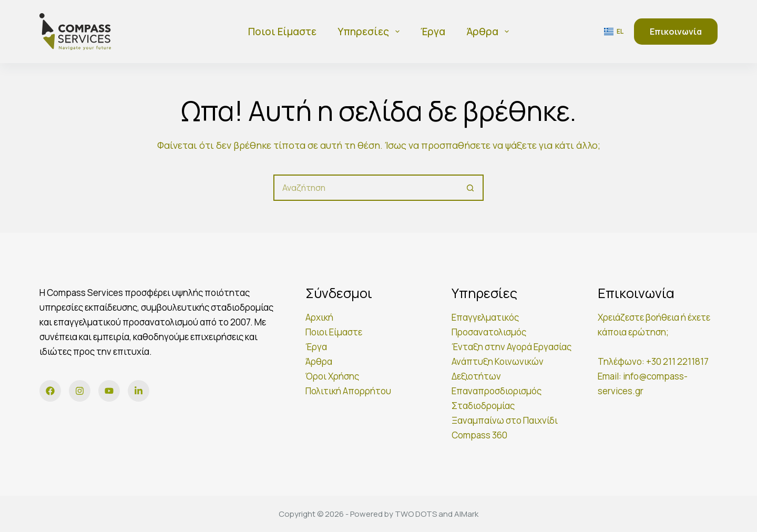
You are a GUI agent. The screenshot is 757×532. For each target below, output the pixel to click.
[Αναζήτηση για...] (365, 188)
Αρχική (319, 317)
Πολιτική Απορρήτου (348, 391)
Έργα (433, 32)
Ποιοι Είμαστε (334, 332)
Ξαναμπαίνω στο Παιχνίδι (505, 420)
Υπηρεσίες (371, 32)
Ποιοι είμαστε (282, 32)
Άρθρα (490, 32)
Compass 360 (479, 435)
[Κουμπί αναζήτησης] (470, 188)
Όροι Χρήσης (332, 376)
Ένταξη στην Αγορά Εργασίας (512, 347)
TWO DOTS (416, 514)
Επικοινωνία (676, 32)
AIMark (466, 514)
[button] (614, 32)
